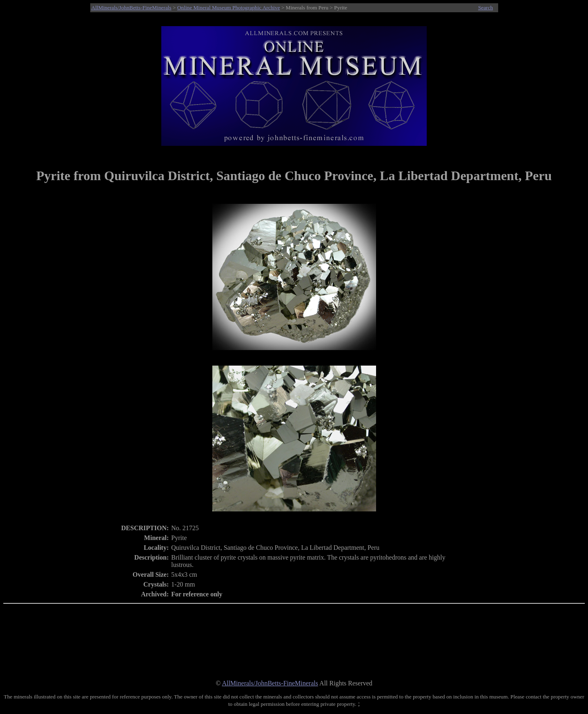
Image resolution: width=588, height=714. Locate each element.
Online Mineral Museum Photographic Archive (229, 8)
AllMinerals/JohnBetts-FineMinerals (131, 8)
